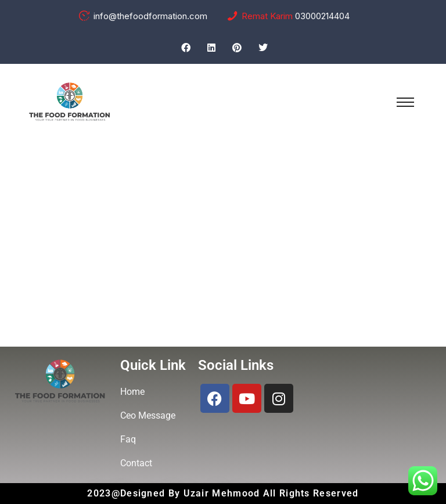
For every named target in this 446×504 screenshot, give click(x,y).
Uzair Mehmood (223, 493)
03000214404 (322, 16)
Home (179, 276)
